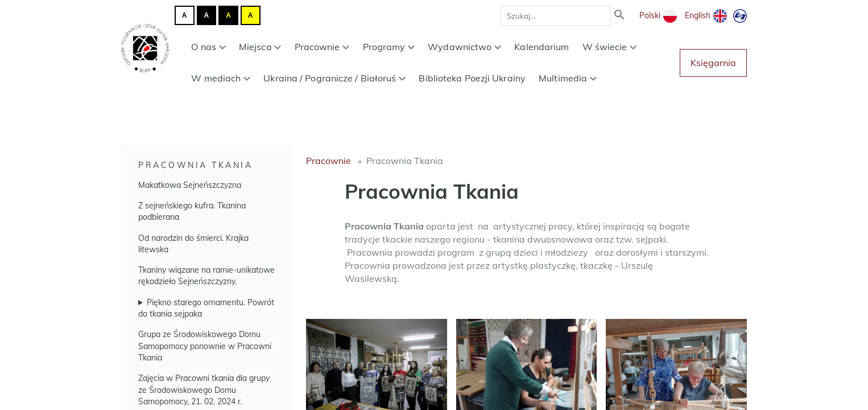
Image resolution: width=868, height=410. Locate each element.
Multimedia (568, 78)
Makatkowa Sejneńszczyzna (190, 185)
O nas (208, 47)
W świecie (610, 47)
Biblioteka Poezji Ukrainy (472, 78)
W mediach (221, 78)
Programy (389, 47)
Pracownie (322, 47)
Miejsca (260, 47)
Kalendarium (542, 47)
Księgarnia (713, 63)
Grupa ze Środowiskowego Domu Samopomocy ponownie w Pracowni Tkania (205, 346)
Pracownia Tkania (195, 165)
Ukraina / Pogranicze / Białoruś (334, 78)
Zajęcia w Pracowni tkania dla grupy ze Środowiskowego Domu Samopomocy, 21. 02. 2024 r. (204, 390)
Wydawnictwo (464, 47)
